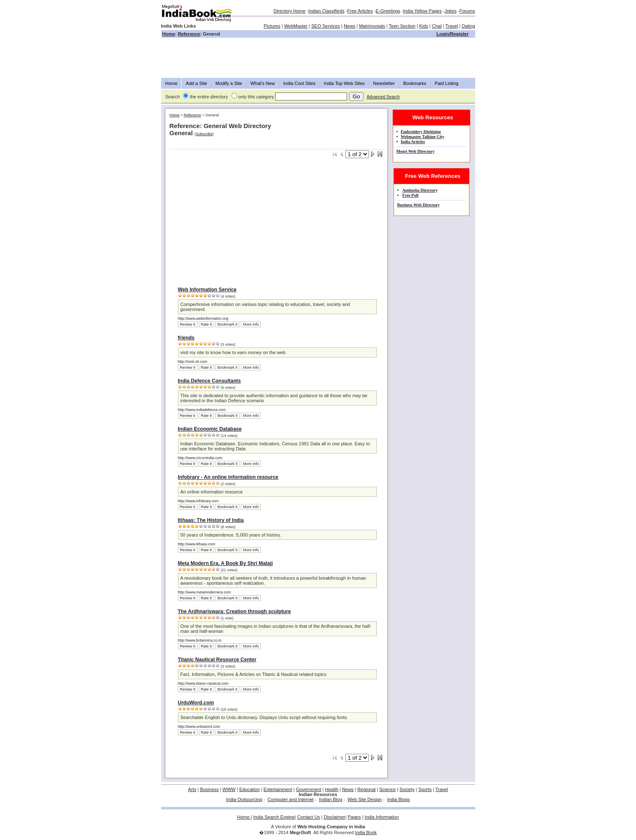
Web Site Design (365, 799)
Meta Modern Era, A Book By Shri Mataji (225, 563)
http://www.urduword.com (199, 727)
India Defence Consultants (210, 381)
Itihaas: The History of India (211, 520)
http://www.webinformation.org (203, 319)
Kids (424, 26)
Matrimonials (372, 26)
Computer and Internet (291, 799)
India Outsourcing (244, 799)
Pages (354, 817)
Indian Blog (331, 799)
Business (210, 789)
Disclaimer (334, 817)
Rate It (207, 324)
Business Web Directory (419, 205)
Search (173, 97)
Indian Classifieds (326, 11)
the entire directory (209, 97)
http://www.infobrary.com (198, 501)
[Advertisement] (318, 58)
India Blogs (399, 799)
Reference (189, 34)
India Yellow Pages (422, 11)
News (350, 26)
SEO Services (325, 26)
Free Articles (360, 11)
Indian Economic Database (210, 429)
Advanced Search (383, 97)
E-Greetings (388, 11)
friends (186, 338)
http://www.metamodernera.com (205, 592)
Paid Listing (447, 83)
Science (388, 789)
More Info (251, 324)
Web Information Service (207, 290)
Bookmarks (415, 83)
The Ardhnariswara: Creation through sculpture (234, 611)
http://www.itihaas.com (197, 544)
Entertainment (278, 789)
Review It (188, 324)
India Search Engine (274, 817)
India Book (366, 832)
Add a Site (197, 83)
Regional (367, 789)
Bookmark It (227, 324)
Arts (192, 789)
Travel (452, 26)
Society (407, 789)
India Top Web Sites (344, 83)
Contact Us (309, 817)
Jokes (451, 11)
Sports (425, 789)
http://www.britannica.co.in (200, 640)
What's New (263, 83)
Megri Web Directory (416, 151)
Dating (469, 26)
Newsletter (384, 83)
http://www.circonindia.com (200, 458)
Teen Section (402, 26)
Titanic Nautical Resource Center (217, 660)
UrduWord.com (196, 703)
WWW (229, 789)
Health (332, 789)
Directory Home (289, 11)
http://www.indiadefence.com (202, 410)
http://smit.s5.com (193, 362)
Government (309, 789)
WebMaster (296, 26)
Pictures (272, 26)
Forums (467, 11)
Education (249, 789)
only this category (256, 97)
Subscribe (204, 134)
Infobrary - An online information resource (228, 477)
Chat (437, 26)
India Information (382, 817)
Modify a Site (229, 83)
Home (169, 34)
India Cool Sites (300, 83)
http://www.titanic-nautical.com (203, 683)
